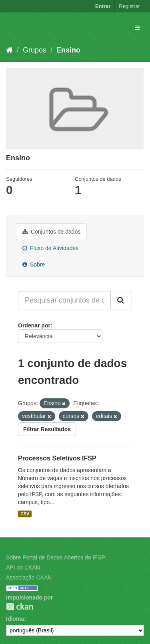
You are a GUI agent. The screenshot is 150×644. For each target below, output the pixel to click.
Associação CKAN (29, 577)
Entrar (103, 6)
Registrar (129, 6)
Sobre (34, 264)
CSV (25, 514)
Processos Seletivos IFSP (57, 458)
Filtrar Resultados (47, 429)
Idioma (15, 619)
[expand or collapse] (137, 28)
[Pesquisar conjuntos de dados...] (64, 300)
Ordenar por (34, 325)
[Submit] (121, 300)
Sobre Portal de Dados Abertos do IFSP (55, 557)
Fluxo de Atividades (50, 248)
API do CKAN (23, 567)
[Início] (9, 50)
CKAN (20, 607)
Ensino (68, 50)
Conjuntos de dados (51, 232)
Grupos (35, 50)
